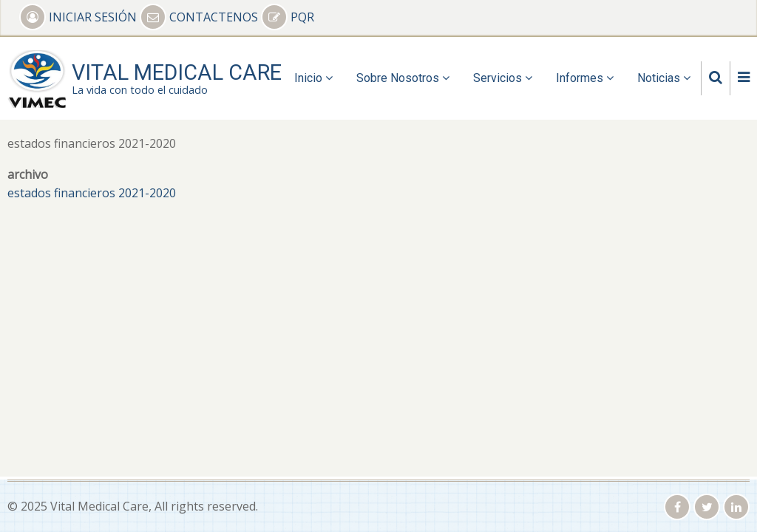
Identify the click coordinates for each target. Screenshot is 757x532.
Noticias (664, 78)
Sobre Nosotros (403, 78)
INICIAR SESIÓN (79, 17)
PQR (288, 17)
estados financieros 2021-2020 (92, 193)
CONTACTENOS (200, 17)
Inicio (313, 78)
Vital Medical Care (177, 72)
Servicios (503, 78)
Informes (585, 78)
